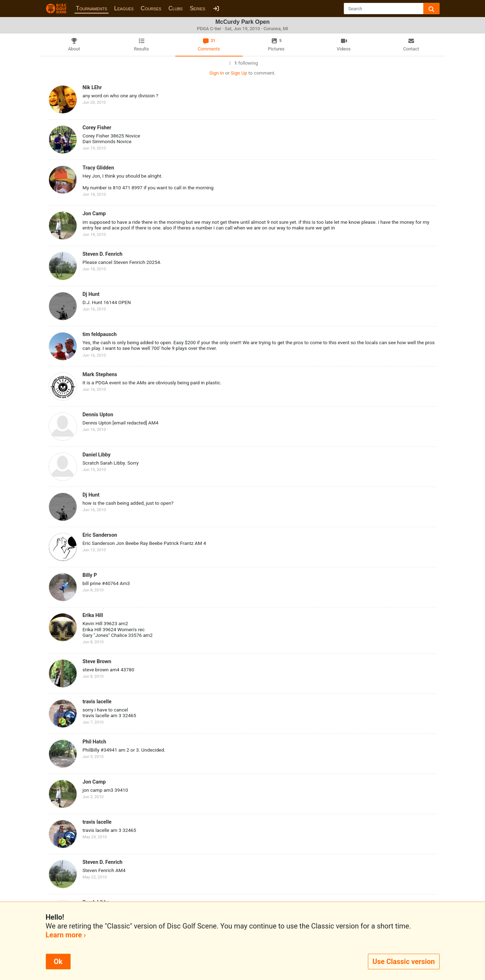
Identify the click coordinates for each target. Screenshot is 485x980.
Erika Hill (93, 615)
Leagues (124, 8)
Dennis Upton (98, 415)
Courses (151, 8)
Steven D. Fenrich (103, 254)
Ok (58, 962)
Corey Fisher (97, 128)
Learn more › (66, 935)
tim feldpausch (100, 334)
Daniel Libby (97, 455)
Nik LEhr (92, 88)
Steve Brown (97, 662)
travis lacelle (97, 702)
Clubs (176, 8)
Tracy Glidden (98, 168)
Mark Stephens (100, 375)
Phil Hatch (95, 742)
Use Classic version (404, 962)
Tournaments (92, 8)
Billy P (90, 575)
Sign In (217, 73)
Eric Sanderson (100, 535)
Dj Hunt (91, 294)
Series (198, 8)
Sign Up (239, 73)
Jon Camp (94, 214)
